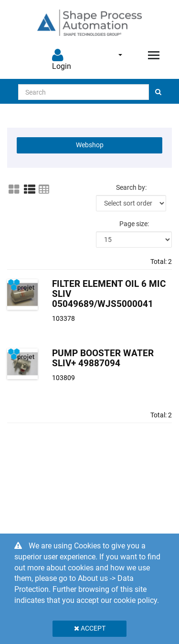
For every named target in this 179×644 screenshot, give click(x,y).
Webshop (90, 145)
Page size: (134, 224)
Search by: (131, 187)
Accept (90, 628)
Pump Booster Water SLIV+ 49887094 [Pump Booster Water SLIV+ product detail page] (103, 358)
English (120, 55)
